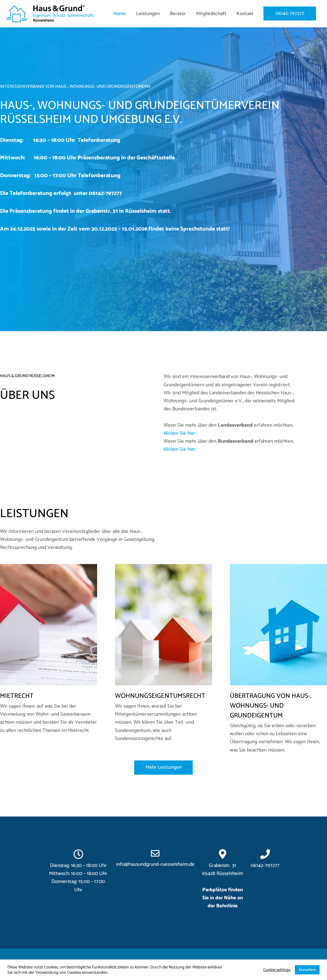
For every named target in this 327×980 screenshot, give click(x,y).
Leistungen (148, 14)
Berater (178, 14)
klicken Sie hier (180, 433)
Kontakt (245, 14)
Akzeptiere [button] (307, 970)
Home (120, 14)
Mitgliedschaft (211, 14)
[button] (163, 767)
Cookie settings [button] (277, 970)
